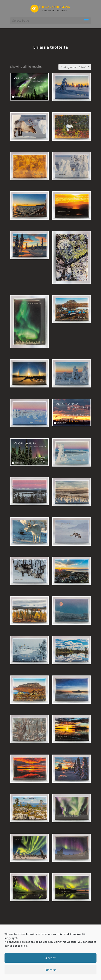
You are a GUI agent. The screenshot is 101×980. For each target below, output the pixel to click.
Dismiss (50, 970)
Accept (50, 958)
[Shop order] (75, 67)
